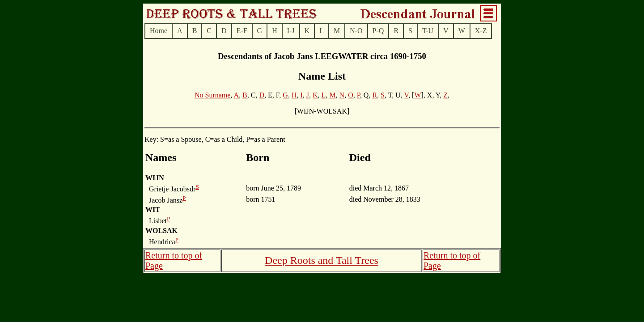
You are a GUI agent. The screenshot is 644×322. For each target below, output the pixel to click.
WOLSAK (161, 231)
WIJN (155, 178)
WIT (153, 210)
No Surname (212, 95)
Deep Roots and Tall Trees (322, 260)
